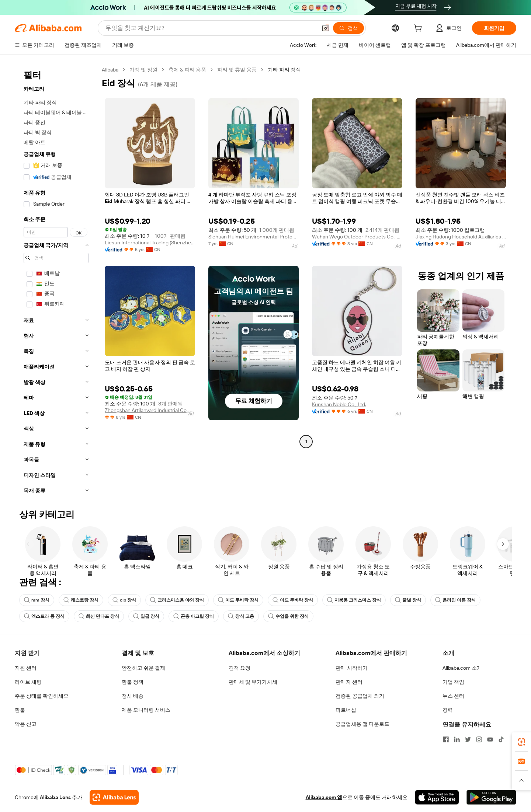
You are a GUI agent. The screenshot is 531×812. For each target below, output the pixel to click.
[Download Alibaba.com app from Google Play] (491, 797)
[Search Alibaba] (210, 28)
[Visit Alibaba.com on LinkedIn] (457, 739)
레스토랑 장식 (81, 600)
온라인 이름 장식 (455, 600)
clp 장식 (124, 600)
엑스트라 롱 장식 (44, 616)
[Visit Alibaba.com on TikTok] (501, 739)
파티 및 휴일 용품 (237, 70)
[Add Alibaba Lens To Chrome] (114, 797)
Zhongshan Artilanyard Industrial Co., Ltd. (150, 410)
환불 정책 (133, 682)
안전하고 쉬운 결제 (143, 668)
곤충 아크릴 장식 (194, 616)
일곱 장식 (146, 616)
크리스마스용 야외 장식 (177, 600)
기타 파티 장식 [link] (284, 70)
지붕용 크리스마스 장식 (354, 600)
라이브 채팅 (28, 682)
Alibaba (110, 70)
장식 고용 (241, 616)
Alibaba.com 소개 (462, 668)
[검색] (348, 28)
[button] (326, 28)
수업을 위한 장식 (288, 616)
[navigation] (56, 282)
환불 (20, 710)
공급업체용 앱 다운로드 (362, 724)
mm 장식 (37, 600)
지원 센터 (26, 668)
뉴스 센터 (453, 696)
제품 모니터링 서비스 (146, 710)
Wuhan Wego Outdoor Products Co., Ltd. (357, 237)
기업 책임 (453, 682)
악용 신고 (26, 724)
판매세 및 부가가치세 (253, 682)
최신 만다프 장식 (99, 616)
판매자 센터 (349, 682)
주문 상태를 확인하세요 (42, 696)
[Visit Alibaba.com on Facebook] (446, 739)
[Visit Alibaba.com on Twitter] (468, 739)
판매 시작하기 (352, 668)
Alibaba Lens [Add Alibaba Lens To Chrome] (55, 797)
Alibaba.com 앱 (324, 797)
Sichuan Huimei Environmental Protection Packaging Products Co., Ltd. (254, 237)
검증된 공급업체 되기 (360, 696)
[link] (521, 742)
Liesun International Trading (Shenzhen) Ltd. (150, 243)
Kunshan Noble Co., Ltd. (339, 404)
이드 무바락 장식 (238, 600)
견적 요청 (240, 668)
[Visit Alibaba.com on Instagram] (479, 739)
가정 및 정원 (143, 70)
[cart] (419, 29)
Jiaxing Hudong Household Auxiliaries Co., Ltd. (461, 237)
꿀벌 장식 (408, 600)
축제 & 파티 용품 (187, 70)
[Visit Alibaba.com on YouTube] (490, 739)
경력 (448, 710)
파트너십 (346, 710)
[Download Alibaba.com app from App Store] (437, 797)
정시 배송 (133, 696)
